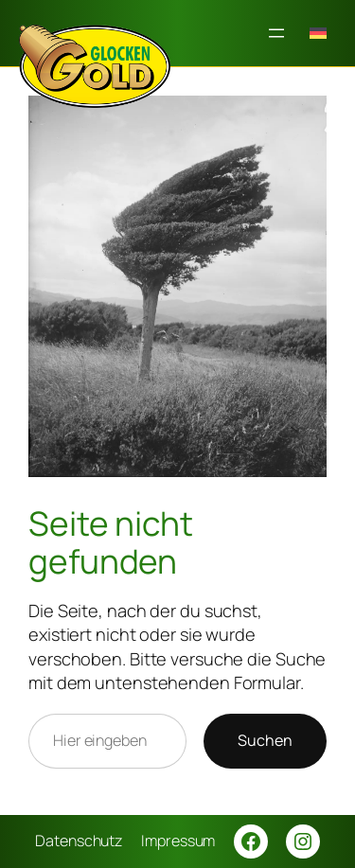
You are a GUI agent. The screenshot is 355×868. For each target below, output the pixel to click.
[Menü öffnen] (276, 33)
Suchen (265, 740)
